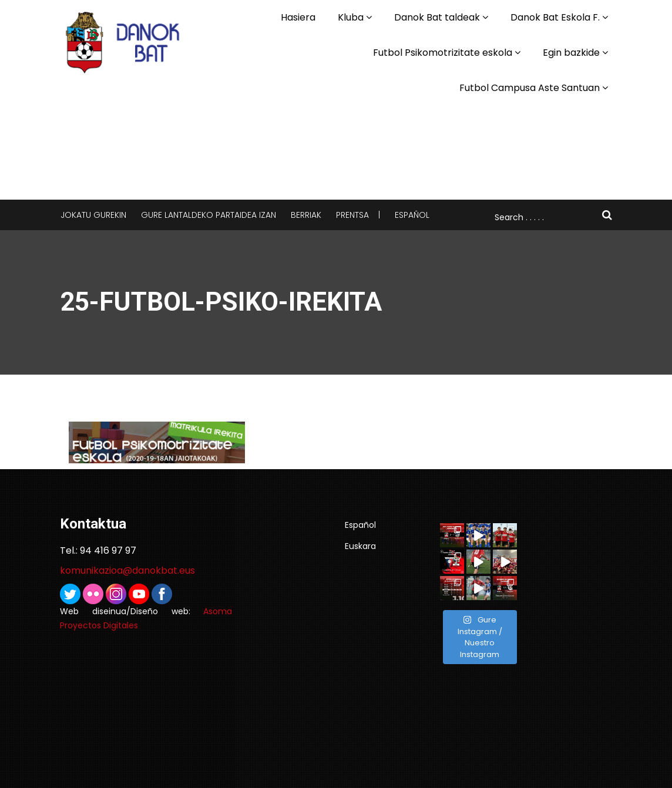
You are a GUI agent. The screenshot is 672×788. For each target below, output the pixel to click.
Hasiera (298, 17)
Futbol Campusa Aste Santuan (530, 88)
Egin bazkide (571, 53)
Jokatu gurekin (93, 215)
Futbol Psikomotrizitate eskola (443, 53)
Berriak (306, 215)
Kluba (351, 17)
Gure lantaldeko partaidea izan (209, 215)
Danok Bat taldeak (437, 17)
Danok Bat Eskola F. (555, 17)
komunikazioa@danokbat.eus (127, 570)
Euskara (360, 546)
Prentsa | (358, 215)
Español (412, 215)
